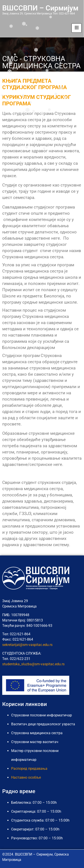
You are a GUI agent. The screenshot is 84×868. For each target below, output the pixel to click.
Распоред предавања (29, 769)
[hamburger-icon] (77, 28)
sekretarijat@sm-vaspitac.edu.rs (27, 645)
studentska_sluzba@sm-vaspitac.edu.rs (33, 664)
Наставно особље (26, 777)
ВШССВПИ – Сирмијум (40, 8)
